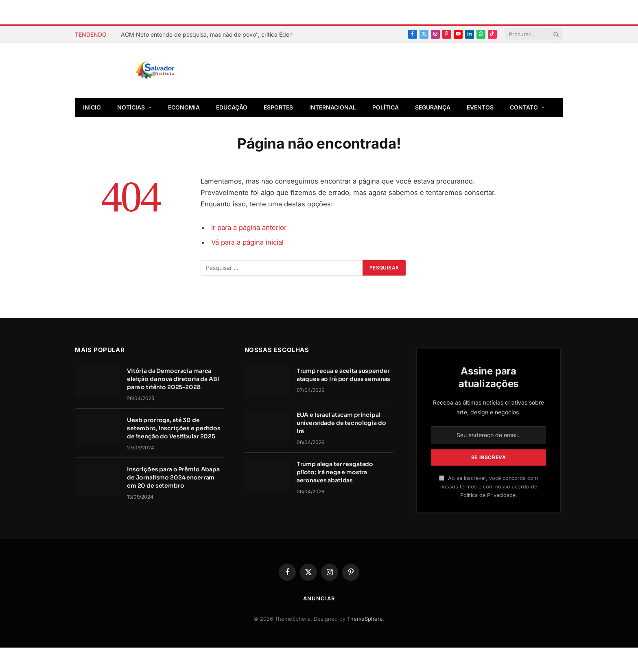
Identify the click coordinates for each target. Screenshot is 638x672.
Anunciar (319, 598)
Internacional (333, 107)
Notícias (131, 107)
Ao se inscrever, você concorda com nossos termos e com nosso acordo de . (488, 487)
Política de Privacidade (488, 495)
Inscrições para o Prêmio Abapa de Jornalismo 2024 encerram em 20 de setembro (173, 477)
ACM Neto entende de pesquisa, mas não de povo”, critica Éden (207, 34)
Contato (524, 107)
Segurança (433, 107)
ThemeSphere (365, 619)
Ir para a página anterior (249, 228)
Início (92, 107)
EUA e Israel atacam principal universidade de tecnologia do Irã (341, 423)
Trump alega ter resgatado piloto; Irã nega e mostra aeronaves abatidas (335, 472)
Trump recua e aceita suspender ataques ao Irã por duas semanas (344, 375)
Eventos (480, 107)
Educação (232, 107)
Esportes (278, 107)
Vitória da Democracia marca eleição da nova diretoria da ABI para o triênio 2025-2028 (173, 379)
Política (386, 107)
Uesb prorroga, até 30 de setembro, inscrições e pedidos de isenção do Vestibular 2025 (174, 428)
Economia (184, 107)
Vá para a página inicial (247, 242)
